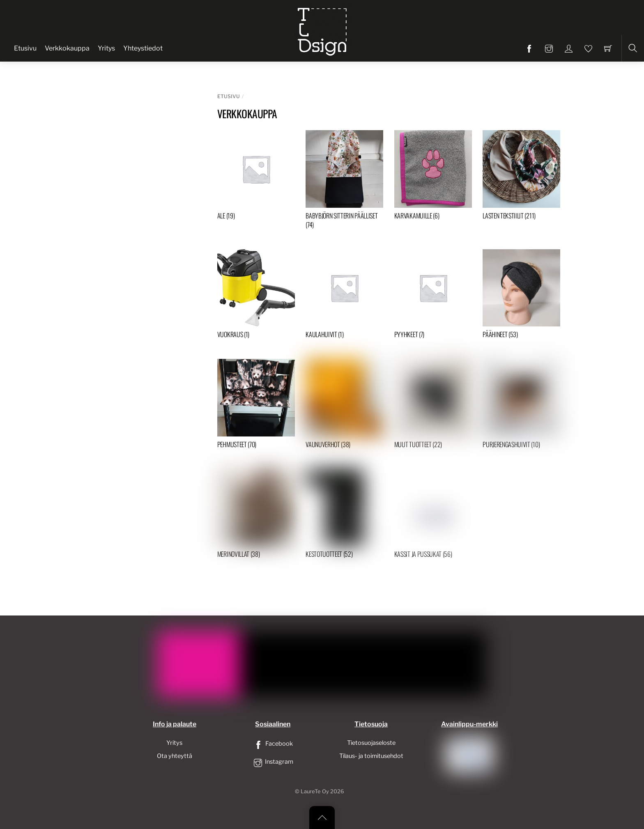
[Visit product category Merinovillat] (256, 515)
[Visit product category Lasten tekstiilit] (521, 177)
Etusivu (25, 48)
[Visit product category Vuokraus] (256, 296)
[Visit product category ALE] (256, 177)
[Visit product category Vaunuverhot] (344, 405)
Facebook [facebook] (273, 744)
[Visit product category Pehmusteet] (256, 405)
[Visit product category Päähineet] (521, 296)
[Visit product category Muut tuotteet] (433, 405)
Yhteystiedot (143, 48)
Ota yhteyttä (175, 756)
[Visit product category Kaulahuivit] (344, 296)
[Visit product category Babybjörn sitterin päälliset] (344, 181)
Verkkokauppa (67, 48)
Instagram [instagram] (273, 762)
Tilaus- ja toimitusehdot (371, 756)
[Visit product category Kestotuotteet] (344, 515)
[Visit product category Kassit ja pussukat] (433, 515)
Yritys (106, 48)
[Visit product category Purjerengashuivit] (521, 405)
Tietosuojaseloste (371, 743)
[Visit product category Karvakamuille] (433, 177)
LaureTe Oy (315, 791)
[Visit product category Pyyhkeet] (433, 296)
